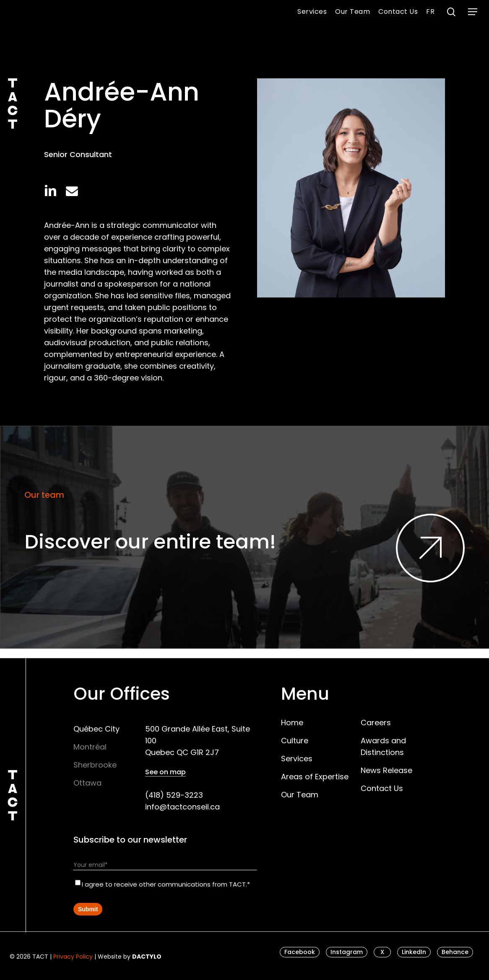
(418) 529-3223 (174, 795)
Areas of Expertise (315, 777)
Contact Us (382, 788)
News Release (386, 770)
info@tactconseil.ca (182, 807)
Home (292, 723)
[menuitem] (430, 12)
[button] (473, 12)
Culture (295, 741)
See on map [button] (165, 772)
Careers (376, 723)
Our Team (300, 795)
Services (297, 759)
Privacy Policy (73, 957)
